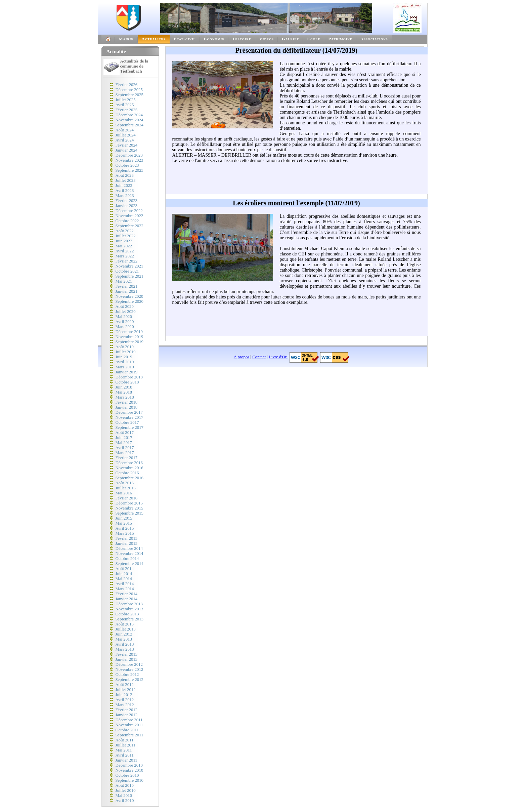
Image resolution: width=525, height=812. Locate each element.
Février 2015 (127, 538)
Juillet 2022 (126, 236)
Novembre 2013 (129, 609)
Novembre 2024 (129, 120)
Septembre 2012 (130, 680)
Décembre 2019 (129, 332)
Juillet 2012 (126, 690)
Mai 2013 (124, 639)
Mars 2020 (125, 327)
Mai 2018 (124, 392)
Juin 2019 (124, 357)
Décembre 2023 (129, 155)
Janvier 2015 (127, 543)
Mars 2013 (125, 649)
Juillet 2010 (126, 790)
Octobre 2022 (127, 221)
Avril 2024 (125, 140)
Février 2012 (127, 710)
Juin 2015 (124, 518)
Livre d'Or (278, 357)
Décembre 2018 (129, 377)
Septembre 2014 (130, 564)
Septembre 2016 (130, 478)
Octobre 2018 (127, 382)
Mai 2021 (124, 281)
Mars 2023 (125, 196)
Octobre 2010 (127, 775)
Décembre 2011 (129, 720)
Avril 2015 (125, 528)
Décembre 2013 (129, 604)
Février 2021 (127, 286)
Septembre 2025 (130, 95)
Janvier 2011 (126, 760)
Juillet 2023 (126, 180)
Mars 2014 (125, 589)
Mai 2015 (124, 523)
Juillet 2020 (126, 312)
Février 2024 (127, 145)
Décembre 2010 (129, 765)
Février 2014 (127, 594)
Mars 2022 (125, 256)
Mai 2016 (124, 493)
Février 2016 (127, 498)
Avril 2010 (125, 801)
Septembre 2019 (130, 342)
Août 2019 (125, 347)
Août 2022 (125, 231)
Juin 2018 (124, 387)
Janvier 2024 (127, 150)
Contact (259, 357)
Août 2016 (125, 483)
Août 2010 (125, 785)
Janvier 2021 (127, 291)
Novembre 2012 (129, 669)
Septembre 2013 (130, 619)
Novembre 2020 (129, 296)
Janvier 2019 (127, 372)
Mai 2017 (124, 443)
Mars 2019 (125, 367)
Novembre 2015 (129, 508)
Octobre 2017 (127, 422)
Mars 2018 (125, 397)
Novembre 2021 (129, 266)
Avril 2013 (125, 644)
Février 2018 (127, 402)
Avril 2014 (125, 584)
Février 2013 (127, 654)
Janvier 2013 (127, 659)
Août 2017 (125, 433)
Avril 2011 (125, 755)
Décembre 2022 (129, 211)
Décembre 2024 (129, 115)
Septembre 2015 (130, 513)
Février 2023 (127, 201)
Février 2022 (127, 261)
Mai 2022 (124, 246)
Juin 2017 (124, 438)
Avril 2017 (125, 448)
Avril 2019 (125, 362)
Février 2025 (127, 110)
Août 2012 (125, 685)
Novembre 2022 (129, 216)
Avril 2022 (125, 251)
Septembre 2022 (130, 226)
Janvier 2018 (127, 407)
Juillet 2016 (126, 488)
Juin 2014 (124, 574)
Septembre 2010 (130, 780)
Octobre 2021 (127, 271)
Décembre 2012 (129, 664)
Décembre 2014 (129, 549)
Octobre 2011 (127, 730)
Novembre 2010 (129, 770)
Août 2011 (125, 740)
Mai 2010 (124, 796)
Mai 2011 (124, 750)
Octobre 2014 (127, 559)
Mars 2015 (125, 533)
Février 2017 (127, 458)
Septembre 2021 (130, 276)
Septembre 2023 (130, 170)
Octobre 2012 (127, 675)
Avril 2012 (125, 700)
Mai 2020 (124, 317)
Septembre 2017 (130, 428)
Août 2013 (125, 624)
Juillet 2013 (126, 629)
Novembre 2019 (129, 337)
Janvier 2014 (127, 599)
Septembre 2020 (130, 301)
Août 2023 (125, 175)
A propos (242, 357)
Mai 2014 (124, 579)
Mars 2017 (125, 453)
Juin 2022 (124, 241)
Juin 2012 (124, 695)
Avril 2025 (125, 105)
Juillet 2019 (126, 352)
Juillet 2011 (126, 745)
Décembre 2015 (129, 503)
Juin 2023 (124, 186)
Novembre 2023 (129, 160)
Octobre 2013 (127, 614)
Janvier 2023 (127, 206)
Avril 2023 (125, 191)
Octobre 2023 (127, 165)
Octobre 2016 (127, 473)
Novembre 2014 (129, 554)
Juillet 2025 (126, 100)
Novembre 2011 (129, 725)
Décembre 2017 (129, 412)
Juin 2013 (124, 634)
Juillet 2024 (126, 135)
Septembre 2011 (129, 735)
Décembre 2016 (129, 463)
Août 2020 (125, 307)
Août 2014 (125, 569)
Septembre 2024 (130, 125)
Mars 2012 (125, 705)
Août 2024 (125, 130)
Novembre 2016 (129, 468)
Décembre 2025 (129, 90)
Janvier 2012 (127, 715)
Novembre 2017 (129, 417)
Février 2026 (127, 85)
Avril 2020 (125, 322)
